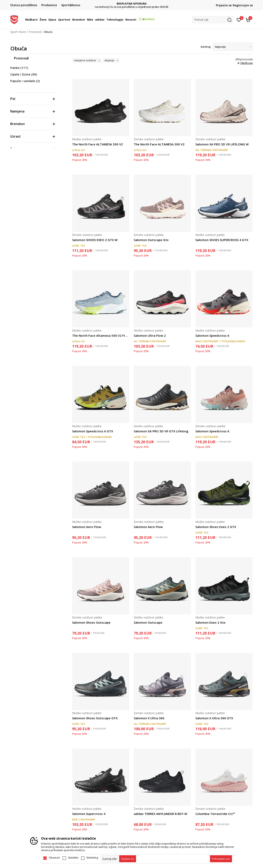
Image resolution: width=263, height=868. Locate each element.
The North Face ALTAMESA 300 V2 (97, 144)
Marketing (92, 858)
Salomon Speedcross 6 (212, 335)
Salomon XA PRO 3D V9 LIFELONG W (222, 144)
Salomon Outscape (148, 622)
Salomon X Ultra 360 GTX (214, 718)
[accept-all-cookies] (221, 859)
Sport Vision (18, 32)
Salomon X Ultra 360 (149, 718)
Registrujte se (243, 5)
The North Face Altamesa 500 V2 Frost (101, 335)
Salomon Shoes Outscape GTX (95, 718)
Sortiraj (206, 47)
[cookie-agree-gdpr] (128, 859)
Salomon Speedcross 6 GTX (93, 431)
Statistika (73, 858)
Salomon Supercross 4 (89, 814)
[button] (213, 20)
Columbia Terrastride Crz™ (215, 814)
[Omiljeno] (239, 20)
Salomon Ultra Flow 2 (150, 335)
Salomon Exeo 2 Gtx (210, 622)
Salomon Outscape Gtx (151, 240)
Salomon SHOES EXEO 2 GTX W (95, 240)
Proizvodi (35, 32)
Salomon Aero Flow (87, 527)
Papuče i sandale (25, 81)
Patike (19, 68)
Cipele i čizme (24, 74)
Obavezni (54, 858)
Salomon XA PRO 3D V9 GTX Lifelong (161, 431)
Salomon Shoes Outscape (91, 622)
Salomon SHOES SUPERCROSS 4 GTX (222, 240)
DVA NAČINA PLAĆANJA (132, 4)
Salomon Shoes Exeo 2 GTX (216, 527)
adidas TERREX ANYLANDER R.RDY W (160, 814)
